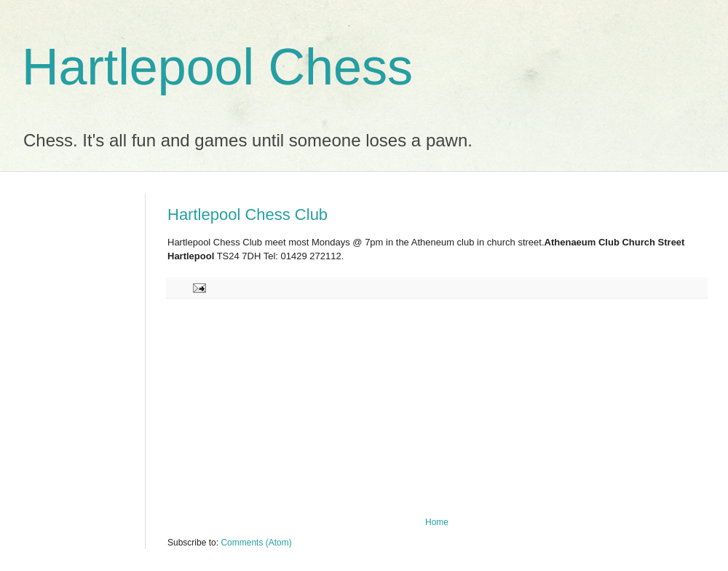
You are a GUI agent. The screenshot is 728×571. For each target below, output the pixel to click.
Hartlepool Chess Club (248, 214)
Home (437, 522)
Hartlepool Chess (217, 67)
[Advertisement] (437, 408)
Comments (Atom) (256, 543)
